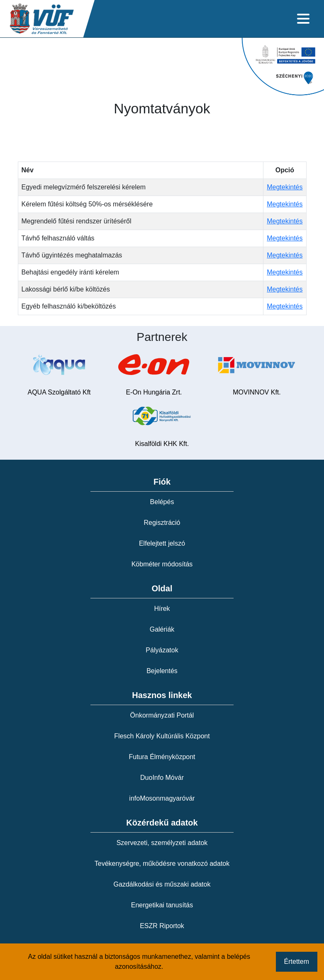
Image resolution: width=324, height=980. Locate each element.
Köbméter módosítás (162, 564)
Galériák (162, 629)
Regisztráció (162, 523)
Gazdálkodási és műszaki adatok (162, 884)
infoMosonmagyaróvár (162, 798)
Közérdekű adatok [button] (162, 823)
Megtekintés (285, 187)
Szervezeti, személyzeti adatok (162, 843)
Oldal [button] (162, 588)
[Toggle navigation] (303, 19)
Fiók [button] (162, 482)
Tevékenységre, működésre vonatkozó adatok (162, 864)
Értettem (297, 962)
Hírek (162, 609)
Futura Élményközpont (162, 757)
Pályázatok (162, 650)
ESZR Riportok (162, 926)
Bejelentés (162, 671)
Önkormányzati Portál (162, 715)
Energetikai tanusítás (162, 905)
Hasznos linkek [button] (162, 695)
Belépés (162, 502)
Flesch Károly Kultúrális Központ (162, 736)
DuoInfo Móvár (162, 778)
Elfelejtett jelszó (162, 543)
